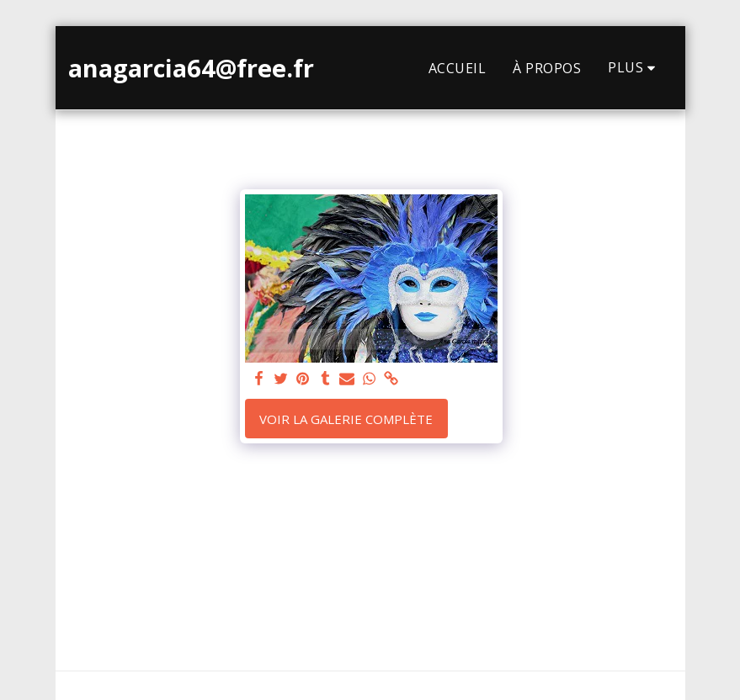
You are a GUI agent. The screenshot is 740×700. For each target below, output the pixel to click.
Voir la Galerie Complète (346, 419)
